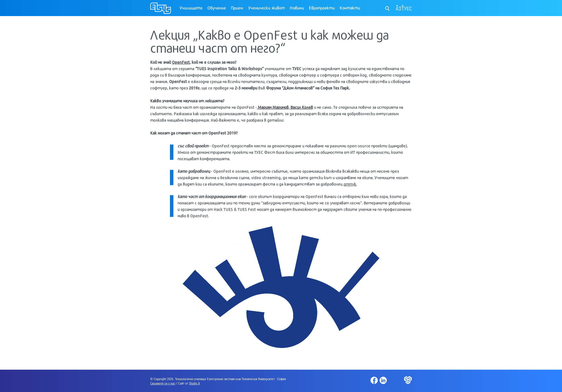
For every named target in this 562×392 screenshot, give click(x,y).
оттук (350, 184)
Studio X (195, 383)
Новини (297, 8)
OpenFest (181, 62)
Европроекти (322, 8)
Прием (237, 8)
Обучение (217, 8)
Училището (191, 8)
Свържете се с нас (163, 383)
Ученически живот (267, 8)
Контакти (350, 8)
